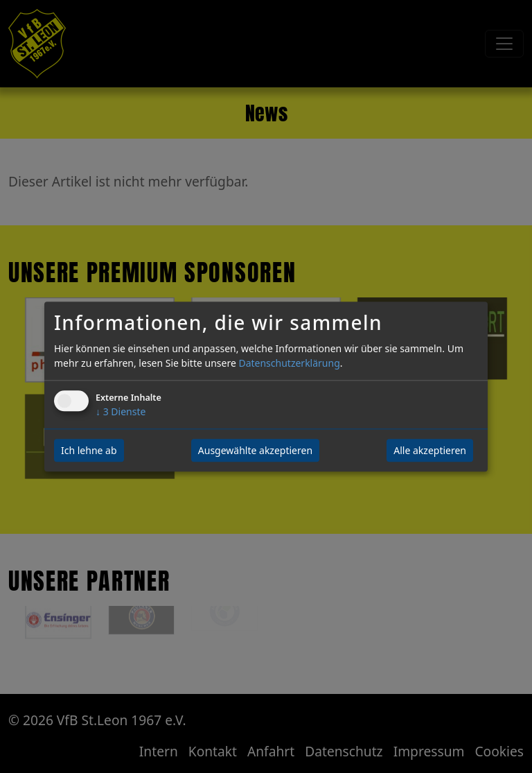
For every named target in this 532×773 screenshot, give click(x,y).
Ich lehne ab (89, 450)
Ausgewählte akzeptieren (255, 450)
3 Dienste (121, 411)
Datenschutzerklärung (289, 363)
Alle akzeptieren (430, 450)
